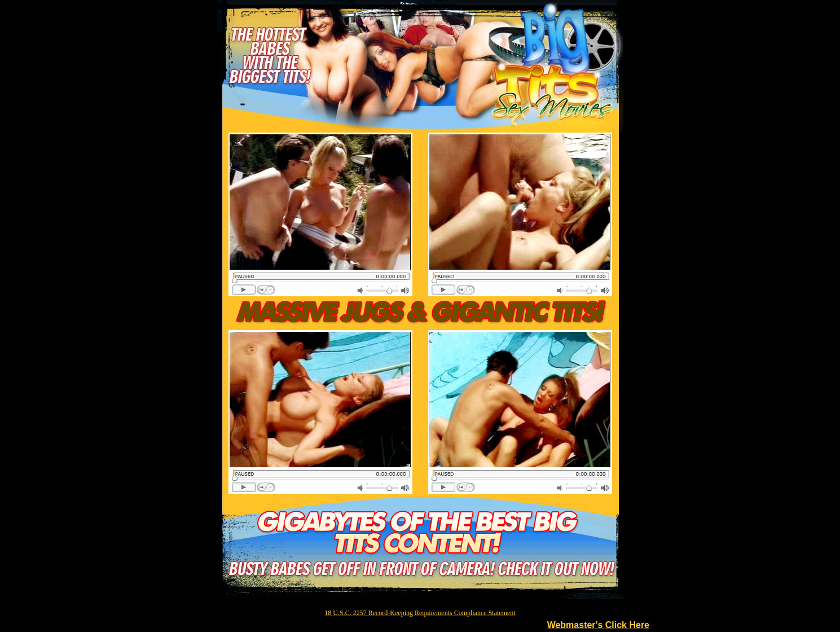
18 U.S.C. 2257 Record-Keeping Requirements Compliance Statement (420, 613)
